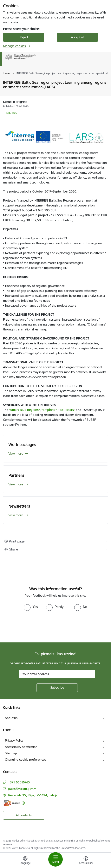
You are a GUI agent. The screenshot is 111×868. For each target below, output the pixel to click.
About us (11, 718)
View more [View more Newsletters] (16, 515)
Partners (16, 475)
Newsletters (19, 506)
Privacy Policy (14, 740)
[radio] (31, 607)
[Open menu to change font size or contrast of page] (86, 861)
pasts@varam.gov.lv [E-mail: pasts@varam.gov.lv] (22, 789)
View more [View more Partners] (16, 484)
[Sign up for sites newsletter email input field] (57, 674)
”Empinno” (49, 410)
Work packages (22, 445)
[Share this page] (55, 549)
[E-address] (11, 803)
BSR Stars (67, 410)
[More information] (23, 803)
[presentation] (34, 626)
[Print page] (55, 541)
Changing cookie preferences (25, 760)
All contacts (24, 815)
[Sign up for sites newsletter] (57, 688)
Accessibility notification (21, 747)
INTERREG (12, 113)
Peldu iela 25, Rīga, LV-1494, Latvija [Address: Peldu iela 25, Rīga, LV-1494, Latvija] (33, 795)
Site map (11, 753)
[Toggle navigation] (55, 859)
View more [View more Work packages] (16, 453)
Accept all (77, 37)
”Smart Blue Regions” (24, 410)
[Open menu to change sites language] (25, 861)
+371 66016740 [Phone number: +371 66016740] (19, 782)
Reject (24, 37)
